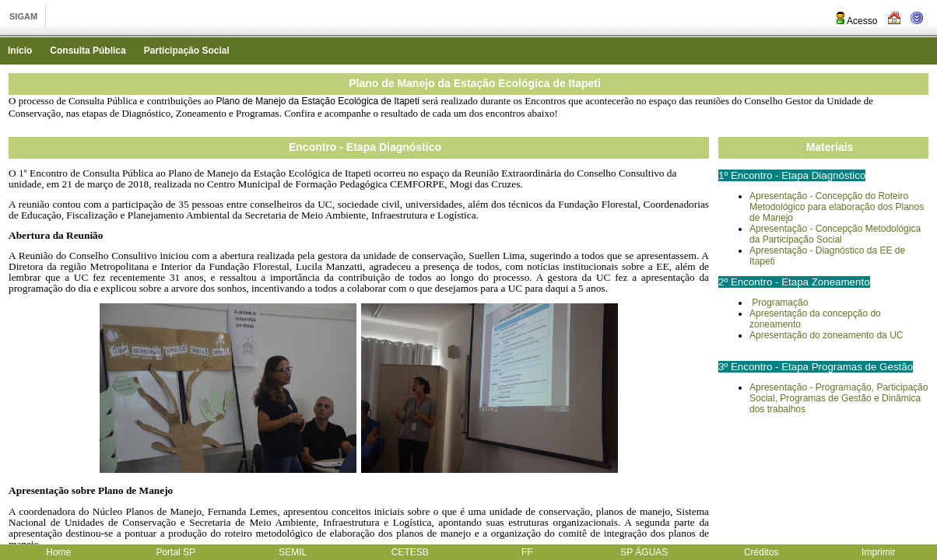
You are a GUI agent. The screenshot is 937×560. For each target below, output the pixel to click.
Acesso (856, 21)
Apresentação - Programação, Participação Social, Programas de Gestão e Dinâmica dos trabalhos (839, 398)
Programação (779, 303)
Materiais (830, 147)
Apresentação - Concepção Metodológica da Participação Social (835, 234)
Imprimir (878, 552)
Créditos (762, 552)
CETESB (410, 552)
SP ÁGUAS (644, 552)
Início (20, 51)
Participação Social (187, 51)
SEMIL (293, 552)
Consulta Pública (88, 51)
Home (58, 552)
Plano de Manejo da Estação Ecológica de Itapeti (475, 83)
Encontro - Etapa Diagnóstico (365, 147)
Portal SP (175, 552)
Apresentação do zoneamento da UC (826, 335)
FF (527, 552)
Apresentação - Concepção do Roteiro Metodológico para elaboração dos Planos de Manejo (837, 207)
